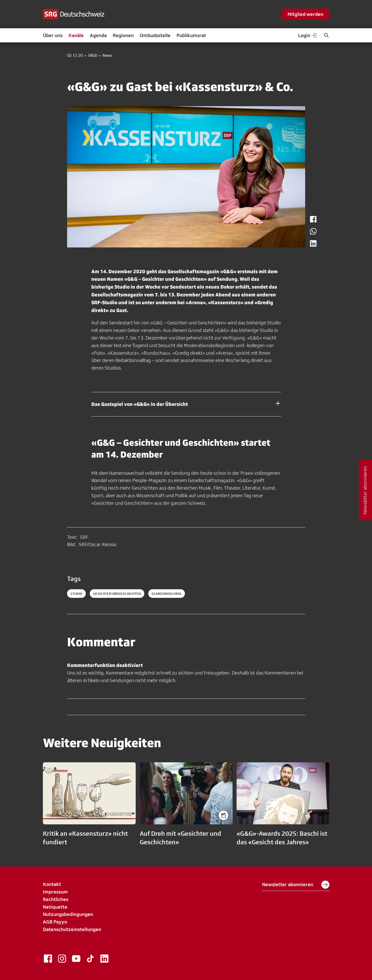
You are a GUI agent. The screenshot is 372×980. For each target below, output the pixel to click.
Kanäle (76, 35)
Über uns (53, 35)
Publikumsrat (191, 35)
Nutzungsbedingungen (68, 914)
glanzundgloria (167, 594)
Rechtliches (56, 899)
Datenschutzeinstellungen (72, 929)
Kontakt (52, 884)
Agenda (98, 35)
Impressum (55, 892)
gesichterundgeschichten (117, 594)
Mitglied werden (305, 14)
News (107, 55)
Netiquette (55, 907)
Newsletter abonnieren (296, 885)
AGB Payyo (55, 922)
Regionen (123, 35)
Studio (77, 594)
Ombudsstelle (155, 35)
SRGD (93, 55)
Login (308, 35)
